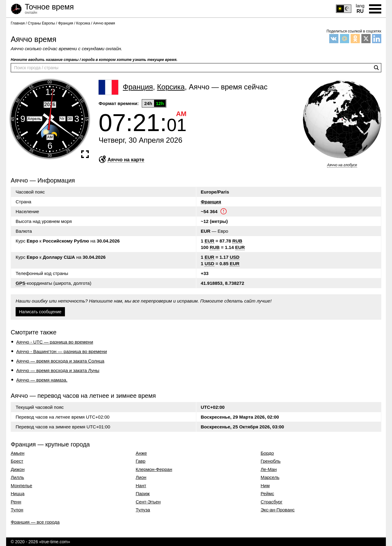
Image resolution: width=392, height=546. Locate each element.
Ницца (18, 494)
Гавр (141, 461)
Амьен (18, 453)
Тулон (17, 510)
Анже (141, 453)
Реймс (267, 494)
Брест (17, 461)
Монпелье (21, 486)
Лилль (17, 477)
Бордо (267, 453)
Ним (265, 486)
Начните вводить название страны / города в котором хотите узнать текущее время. (94, 60)
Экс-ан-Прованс (278, 510)
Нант (141, 486)
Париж (143, 494)
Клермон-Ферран (154, 469)
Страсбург (271, 502)
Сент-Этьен (148, 502)
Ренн (16, 502)
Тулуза (143, 510)
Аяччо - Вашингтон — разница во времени (62, 351)
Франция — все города (35, 522)
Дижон (18, 469)
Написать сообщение (40, 312)
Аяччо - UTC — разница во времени (55, 342)
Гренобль (271, 461)
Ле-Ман (269, 469)
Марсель (270, 477)
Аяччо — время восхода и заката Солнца (60, 361)
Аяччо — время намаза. (42, 380)
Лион (141, 477)
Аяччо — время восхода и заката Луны (58, 370)
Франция (211, 202)
